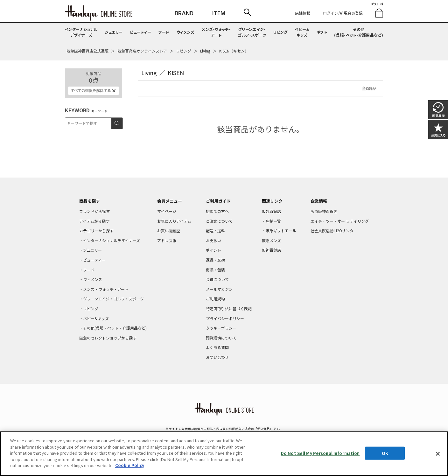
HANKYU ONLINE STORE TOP (99, 13)
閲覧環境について (221, 338)
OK (385, 453)
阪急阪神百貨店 (324, 211)
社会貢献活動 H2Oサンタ (332, 231)
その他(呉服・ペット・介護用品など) (359, 32)
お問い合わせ (217, 357)
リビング (280, 32)
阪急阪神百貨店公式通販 (87, 51)
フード (164, 32)
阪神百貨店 (271, 250)
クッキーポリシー (221, 328)
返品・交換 (215, 260)
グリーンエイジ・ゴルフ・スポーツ (252, 32)
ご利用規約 (215, 299)
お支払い (213, 240)
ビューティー (140, 32)
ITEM (219, 13)
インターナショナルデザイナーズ (81, 32)
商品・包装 (215, 270)
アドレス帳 (167, 240)
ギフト (322, 32)
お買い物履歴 (169, 231)
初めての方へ (217, 211)
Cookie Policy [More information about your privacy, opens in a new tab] (130, 465)
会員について (217, 279)
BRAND (184, 13)
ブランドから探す (94, 211)
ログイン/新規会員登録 (343, 13)
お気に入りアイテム (174, 221)
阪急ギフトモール (281, 231)
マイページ (167, 211)
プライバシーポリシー (225, 318)
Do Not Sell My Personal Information (320, 453)
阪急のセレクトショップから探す (108, 338)
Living (205, 51)
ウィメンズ (186, 32)
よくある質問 (217, 347)
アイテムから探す (94, 221)
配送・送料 (215, 231)
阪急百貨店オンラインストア (142, 51)
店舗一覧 (273, 221)
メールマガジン (219, 289)
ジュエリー (114, 32)
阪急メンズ (271, 240)
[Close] (438, 454)
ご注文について (219, 221)
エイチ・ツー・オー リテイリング (340, 221)
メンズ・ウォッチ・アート (216, 32)
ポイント (213, 250)
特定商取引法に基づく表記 (229, 308)
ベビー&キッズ (302, 32)
